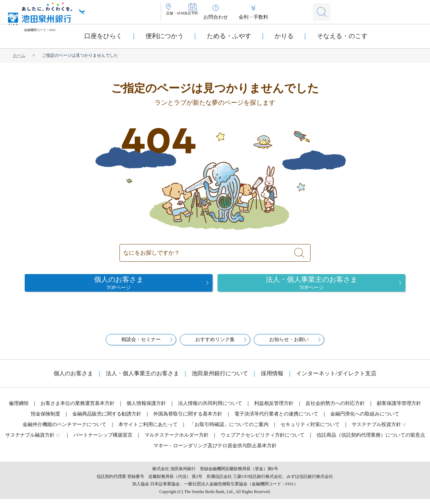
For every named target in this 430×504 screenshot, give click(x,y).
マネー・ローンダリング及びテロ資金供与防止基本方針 (215, 451)
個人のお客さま (73, 378)
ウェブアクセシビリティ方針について (263, 440)
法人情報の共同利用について (210, 408)
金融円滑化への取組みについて (365, 419)
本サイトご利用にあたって (148, 429)
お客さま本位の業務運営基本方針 (78, 408)
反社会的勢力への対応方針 (335, 408)
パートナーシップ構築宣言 (103, 440)
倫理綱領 (19, 408)
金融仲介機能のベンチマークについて (64, 429)
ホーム (19, 55)
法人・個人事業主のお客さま (142, 378)
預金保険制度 (45, 419)
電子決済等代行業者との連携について (276, 419)
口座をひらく (103, 36)
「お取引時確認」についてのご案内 (229, 429)
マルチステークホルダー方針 (177, 440)
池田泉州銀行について (220, 378)
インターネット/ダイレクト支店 (336, 378)
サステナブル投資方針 (376, 429)
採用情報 (272, 378)
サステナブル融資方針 (30, 440)
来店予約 (217, 17)
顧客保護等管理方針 (399, 408)
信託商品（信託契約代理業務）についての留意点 (371, 440)
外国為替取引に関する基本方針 (188, 419)
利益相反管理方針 (274, 408)
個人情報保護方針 (146, 408)
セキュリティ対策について (310, 429)
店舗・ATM (184, 17)
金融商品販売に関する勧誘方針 (107, 419)
